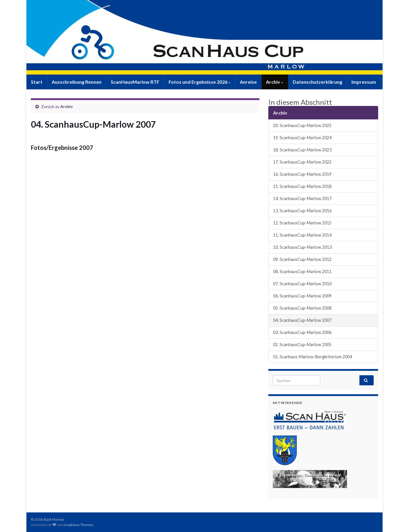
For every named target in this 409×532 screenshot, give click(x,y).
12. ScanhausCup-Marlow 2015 (302, 223)
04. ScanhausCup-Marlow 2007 (302, 320)
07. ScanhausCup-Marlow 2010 (302, 284)
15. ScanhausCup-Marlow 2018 (302, 186)
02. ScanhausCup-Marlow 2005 (302, 345)
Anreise (248, 82)
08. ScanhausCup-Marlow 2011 (302, 271)
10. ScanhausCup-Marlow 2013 (302, 247)
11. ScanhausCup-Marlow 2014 (302, 235)
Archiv (275, 82)
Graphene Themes (79, 525)
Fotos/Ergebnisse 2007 (62, 148)
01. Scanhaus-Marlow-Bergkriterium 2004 (313, 357)
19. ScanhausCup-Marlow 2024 (302, 138)
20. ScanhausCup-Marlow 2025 (302, 125)
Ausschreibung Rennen (77, 82)
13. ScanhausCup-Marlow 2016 (302, 211)
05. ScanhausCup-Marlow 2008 (302, 308)
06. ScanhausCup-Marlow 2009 (302, 296)
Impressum (364, 82)
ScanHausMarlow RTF (135, 82)
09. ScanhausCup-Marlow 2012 (302, 259)
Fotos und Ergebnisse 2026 (200, 82)
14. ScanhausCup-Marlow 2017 (302, 198)
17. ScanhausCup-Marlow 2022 (302, 162)
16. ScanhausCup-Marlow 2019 (302, 174)
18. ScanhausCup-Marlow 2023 (302, 150)
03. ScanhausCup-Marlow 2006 (302, 332)
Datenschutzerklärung (317, 82)
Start (37, 82)
